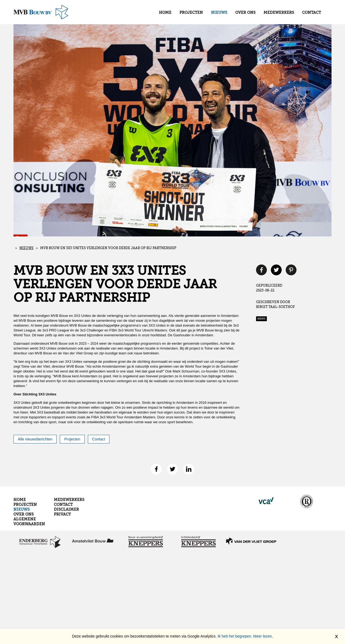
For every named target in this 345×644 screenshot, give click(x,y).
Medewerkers (279, 13)
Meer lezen (263, 636)
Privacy (62, 514)
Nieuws (219, 13)
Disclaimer (66, 510)
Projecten (191, 13)
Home (165, 13)
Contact (312, 13)
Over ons (245, 13)
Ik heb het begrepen (234, 636)
